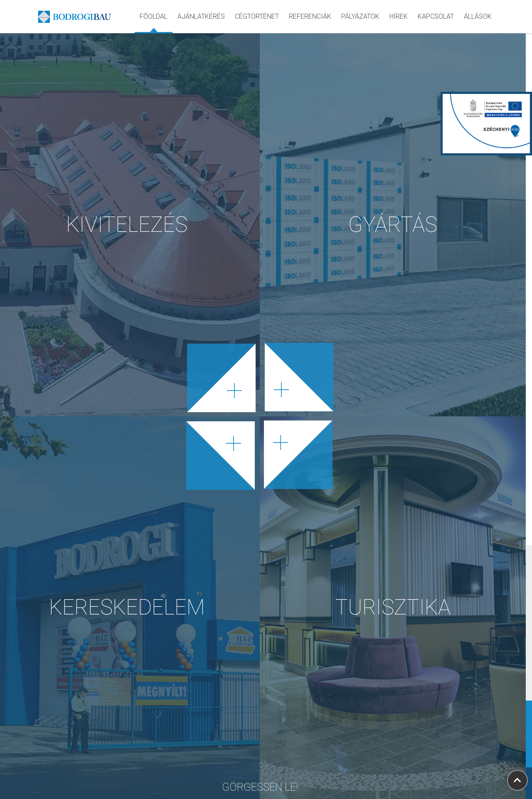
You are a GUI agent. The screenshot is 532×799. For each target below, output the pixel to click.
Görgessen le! (260, 776)
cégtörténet (257, 16)
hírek (399, 16)
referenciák (310, 16)
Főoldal (154, 16)
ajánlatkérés (201, 16)
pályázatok (360, 16)
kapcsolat (436, 16)
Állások (478, 16)
